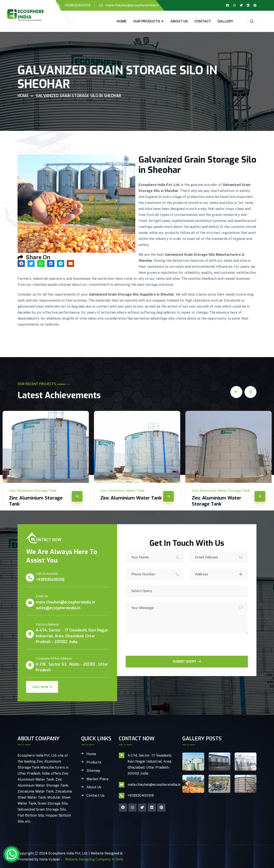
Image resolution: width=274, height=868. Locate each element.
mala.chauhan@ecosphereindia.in (132, 5)
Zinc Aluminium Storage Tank (36, 501)
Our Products (147, 21)
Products (94, 762)
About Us (179, 21)
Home (122, 21)
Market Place (98, 779)
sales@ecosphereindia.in (58, 608)
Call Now (42, 687)
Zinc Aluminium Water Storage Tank (217, 501)
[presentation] (158, 647)
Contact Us (95, 796)
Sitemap (93, 771)
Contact (203, 21)
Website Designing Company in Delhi (94, 859)
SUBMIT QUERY (187, 661)
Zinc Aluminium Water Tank (131, 498)
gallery (225, 21)
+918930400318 (77, 5)
